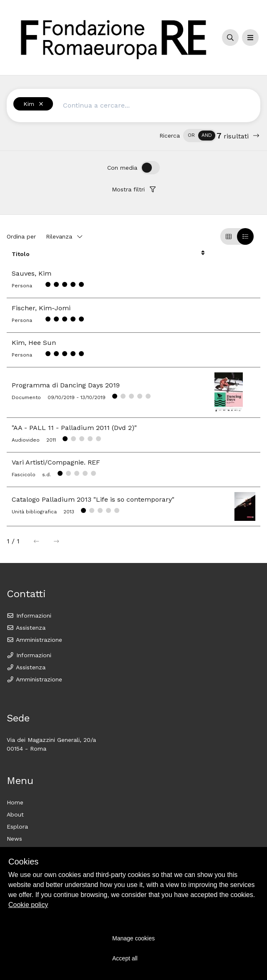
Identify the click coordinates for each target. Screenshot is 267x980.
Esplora (17, 827)
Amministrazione (34, 640)
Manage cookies (133, 938)
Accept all (125, 958)
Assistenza (26, 628)
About (15, 814)
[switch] (200, 136)
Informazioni (29, 616)
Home (15, 802)
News (14, 839)
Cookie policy (28, 905)
